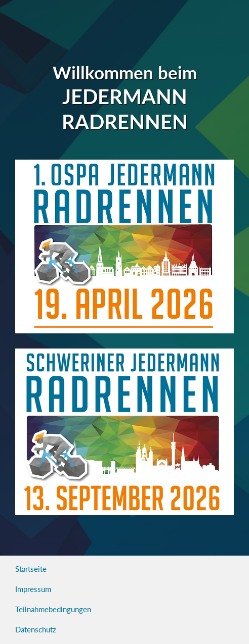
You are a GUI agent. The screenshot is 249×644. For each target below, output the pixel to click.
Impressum (33, 589)
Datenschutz (36, 629)
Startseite (31, 569)
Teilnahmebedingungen (53, 609)
